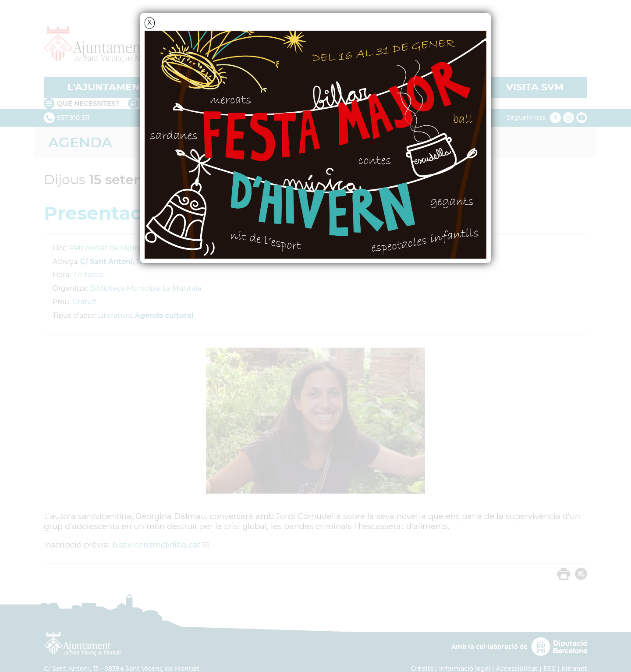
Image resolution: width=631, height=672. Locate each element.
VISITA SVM (535, 87)
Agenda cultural (164, 315)
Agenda (80, 142)
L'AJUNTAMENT (107, 87)
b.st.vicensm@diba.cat (156, 545)
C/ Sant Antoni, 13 (112, 261)
